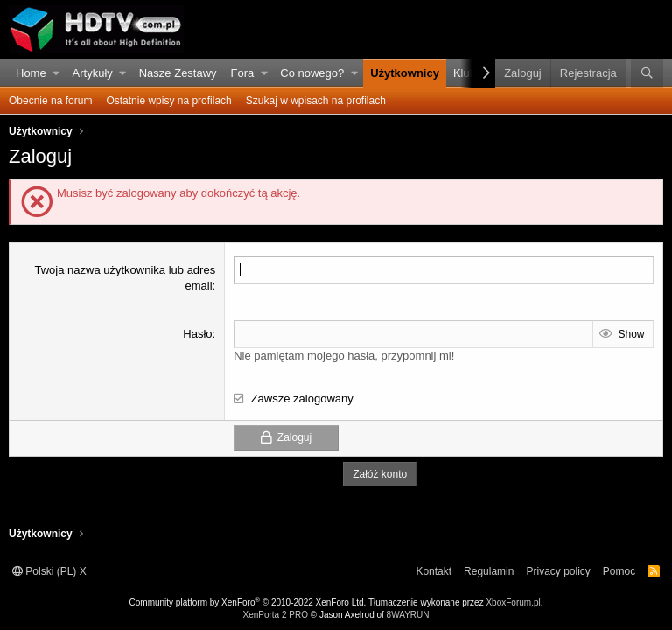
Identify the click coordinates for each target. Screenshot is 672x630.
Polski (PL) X (49, 571)
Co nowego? (312, 73)
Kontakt (434, 571)
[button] (56, 73)
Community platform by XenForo (248, 602)
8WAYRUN (408, 615)
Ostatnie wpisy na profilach (168, 101)
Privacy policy (558, 571)
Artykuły (93, 73)
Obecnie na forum (50, 101)
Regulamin (489, 571)
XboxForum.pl (513, 602)
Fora (243, 73)
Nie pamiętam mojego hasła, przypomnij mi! (344, 356)
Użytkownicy (405, 73)
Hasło (197, 334)
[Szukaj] (647, 73)
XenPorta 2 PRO (275, 615)
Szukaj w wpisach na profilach (316, 101)
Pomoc (619, 571)
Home (31, 73)
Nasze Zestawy (178, 73)
